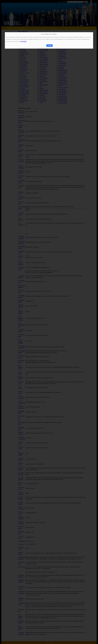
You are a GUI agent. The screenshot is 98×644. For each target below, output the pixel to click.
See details (23, 41)
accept (49, 46)
